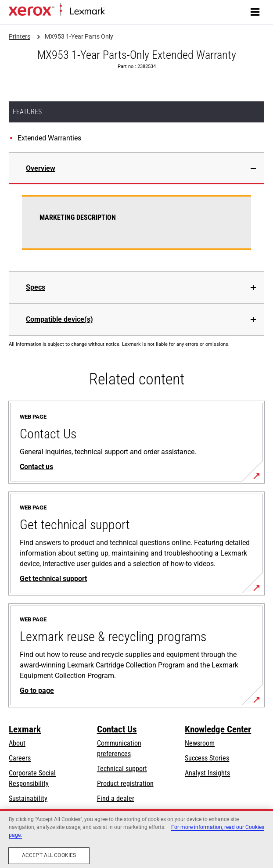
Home (112, 12)
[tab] (136, 168)
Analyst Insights (207, 773)
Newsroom (200, 743)
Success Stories (207, 758)
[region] (136, 839)
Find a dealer (116, 798)
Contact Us (117, 729)
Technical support (122, 769)
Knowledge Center (218, 729)
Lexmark (25, 729)
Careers (20, 758)
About (17, 743)
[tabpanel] (136, 228)
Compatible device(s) (59, 319)
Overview (41, 168)
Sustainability (28, 798)
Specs (36, 287)
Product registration (125, 784)
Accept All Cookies (49, 855)
